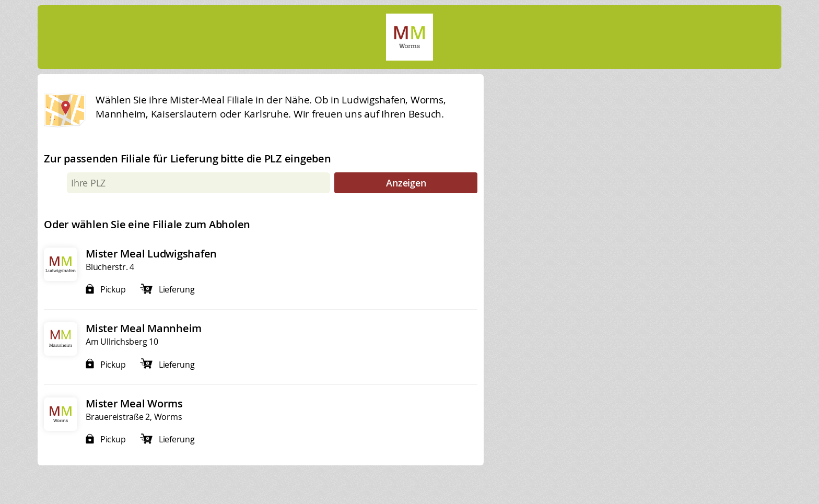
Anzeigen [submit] (406, 183)
